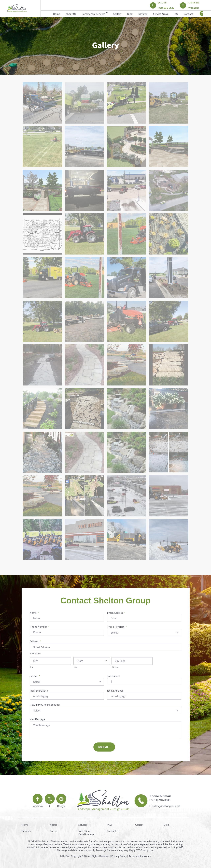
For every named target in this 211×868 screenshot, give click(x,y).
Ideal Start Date (39, 690)
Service (35, 676)
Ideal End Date (115, 690)
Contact (188, 14)
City (32, 667)
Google (61, 805)
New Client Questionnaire (86, 832)
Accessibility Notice (140, 855)
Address (35, 641)
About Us (71, 14)
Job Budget (114, 676)
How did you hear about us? (45, 704)
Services (83, 824)
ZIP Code (115, 667)
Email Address (116, 613)
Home (56, 14)
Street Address (35, 653)
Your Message (37, 718)
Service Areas (161, 14)
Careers (54, 830)
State (76, 667)
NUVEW (65, 855)
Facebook (37, 805)
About (53, 824)
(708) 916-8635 (166, 8)
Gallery (117, 14)
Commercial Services (93, 14)
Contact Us (113, 830)
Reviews (143, 14)
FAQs (110, 824)
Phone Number (40, 627)
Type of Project (117, 627)
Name (34, 613)
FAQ (176, 14)
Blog (130, 14)
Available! (193, 8)
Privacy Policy (119, 855)
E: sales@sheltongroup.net (165, 805)
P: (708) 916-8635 (160, 799)
